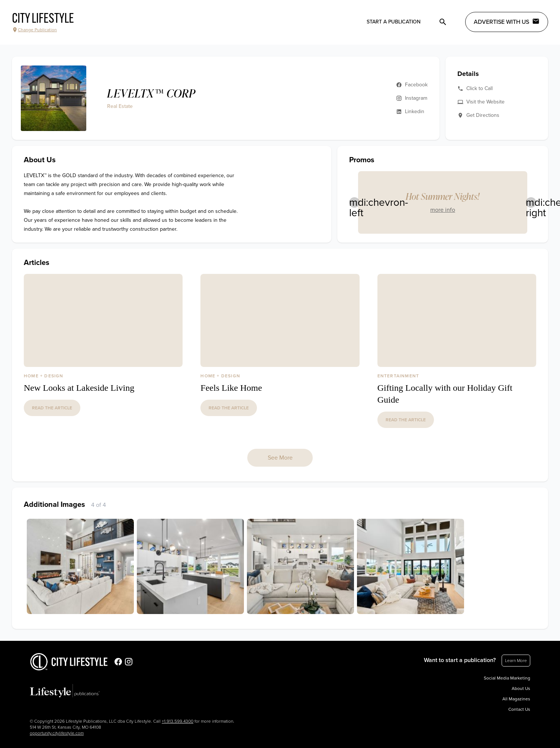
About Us (521, 688)
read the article (52, 408)
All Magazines (516, 699)
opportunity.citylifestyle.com (57, 733)
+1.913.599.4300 (178, 721)
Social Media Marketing (507, 678)
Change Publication (34, 30)
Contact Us (519, 709)
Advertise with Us (507, 22)
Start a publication (394, 22)
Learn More (516, 661)
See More (280, 458)
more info (443, 210)
